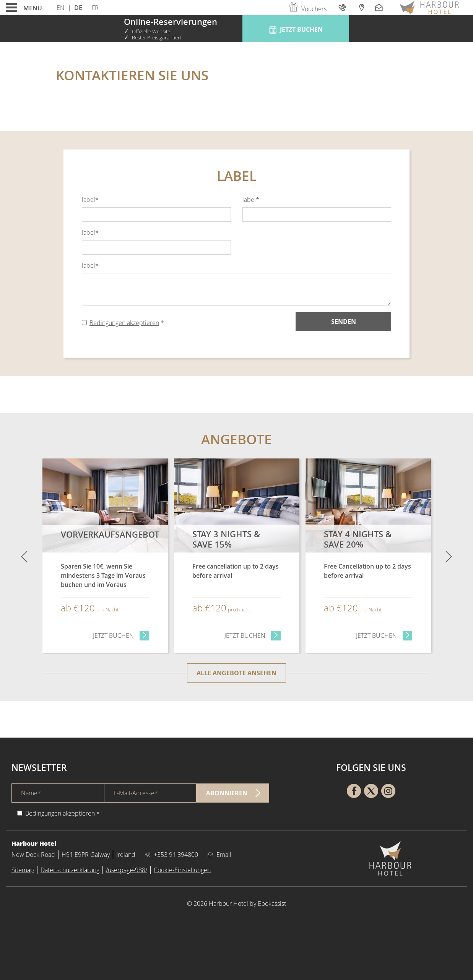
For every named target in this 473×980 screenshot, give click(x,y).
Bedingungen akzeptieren (124, 323)
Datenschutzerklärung (70, 870)
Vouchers (307, 9)
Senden (344, 322)
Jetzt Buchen (121, 635)
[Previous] (24, 556)
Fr (95, 8)
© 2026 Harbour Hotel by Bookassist (236, 904)
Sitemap (23, 870)
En (61, 8)
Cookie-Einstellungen (182, 870)
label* (90, 200)
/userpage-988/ (127, 870)
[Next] (449, 556)
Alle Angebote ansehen (236, 673)
